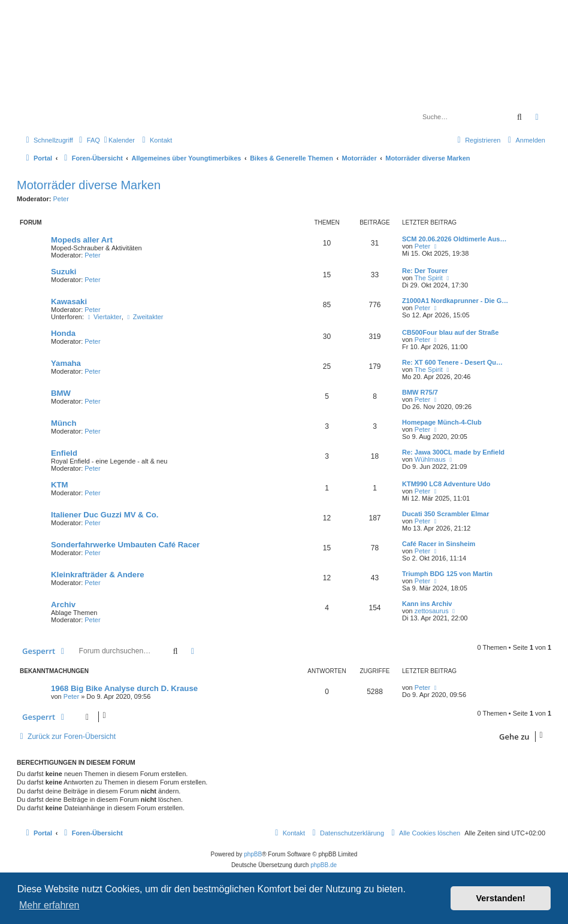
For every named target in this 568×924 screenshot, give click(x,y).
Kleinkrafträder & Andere (98, 575)
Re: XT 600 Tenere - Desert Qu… (452, 362)
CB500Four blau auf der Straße (450, 332)
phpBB (253, 854)
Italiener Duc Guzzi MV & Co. (105, 515)
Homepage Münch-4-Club (442, 422)
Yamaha (66, 363)
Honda (63, 333)
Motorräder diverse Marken (89, 185)
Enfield (64, 453)
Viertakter (104, 317)
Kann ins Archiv (427, 604)
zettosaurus (432, 611)
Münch (64, 423)
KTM (60, 485)
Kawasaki (69, 302)
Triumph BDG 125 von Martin (447, 574)
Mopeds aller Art (82, 240)
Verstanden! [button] (501, 898)
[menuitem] (88, 140)
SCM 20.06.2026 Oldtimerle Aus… (454, 239)
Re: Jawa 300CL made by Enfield (453, 452)
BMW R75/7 (420, 392)
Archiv (63, 605)
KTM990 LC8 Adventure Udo (446, 484)
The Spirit (429, 278)
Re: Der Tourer (425, 271)
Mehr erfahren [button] (49, 905)
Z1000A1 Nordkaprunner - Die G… (455, 301)
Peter (61, 199)
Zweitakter (144, 317)
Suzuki (64, 272)
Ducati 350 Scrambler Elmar (446, 514)
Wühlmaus (430, 459)
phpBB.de (324, 865)
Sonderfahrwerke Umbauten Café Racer (125, 545)
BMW (61, 393)
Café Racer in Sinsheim (439, 544)
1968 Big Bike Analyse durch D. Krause (124, 688)
